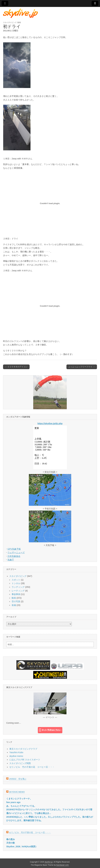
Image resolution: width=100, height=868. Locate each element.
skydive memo (16, 756)
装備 (14, 605)
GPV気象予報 (14, 549)
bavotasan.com (63, 865)
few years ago (13, 802)
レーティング (18, 591)
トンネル (16, 583)
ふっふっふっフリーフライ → (82, 367)
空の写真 (16, 601)
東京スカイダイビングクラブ (23, 749)
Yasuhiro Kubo (16, 752)
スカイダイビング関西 (20, 763)
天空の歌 (11, 843)
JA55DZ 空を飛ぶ (18, 779)
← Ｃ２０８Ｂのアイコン (16, 367)
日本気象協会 (14, 556)
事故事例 (16, 594)
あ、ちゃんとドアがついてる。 (21, 806)
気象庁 (11, 560)
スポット (16, 580)
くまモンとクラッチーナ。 (19, 799)
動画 (19, 22)
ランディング (18, 587)
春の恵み (11, 839)
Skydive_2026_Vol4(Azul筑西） (22, 847)
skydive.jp (49, 862)
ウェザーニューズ (16, 552)
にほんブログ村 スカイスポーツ (25, 760)
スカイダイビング (10, 22)
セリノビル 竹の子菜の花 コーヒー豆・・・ (32, 767)
